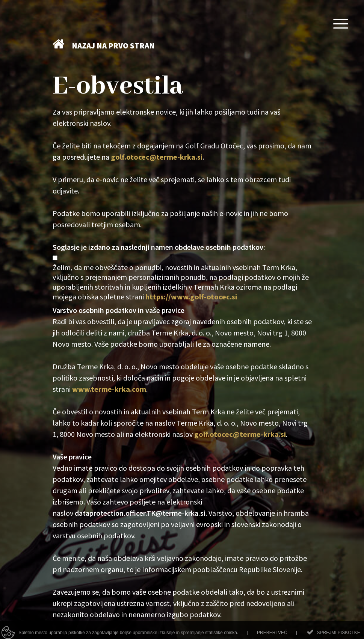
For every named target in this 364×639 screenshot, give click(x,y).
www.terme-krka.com (109, 389)
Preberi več (272, 635)
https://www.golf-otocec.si (191, 297)
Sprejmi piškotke (338, 635)
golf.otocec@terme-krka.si (157, 157)
